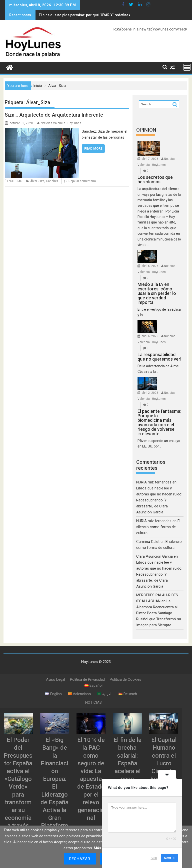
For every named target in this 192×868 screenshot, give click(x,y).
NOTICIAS (15, 180)
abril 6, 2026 (150, 265)
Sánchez (52, 180)
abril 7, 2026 (150, 158)
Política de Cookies (125, 678)
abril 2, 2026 (150, 392)
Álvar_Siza (37, 180)
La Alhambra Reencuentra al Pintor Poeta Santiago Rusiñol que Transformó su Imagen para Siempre (159, 612)
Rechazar (80, 859)
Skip (154, 858)
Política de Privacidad (87, 678)
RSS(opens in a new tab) (134, 28)
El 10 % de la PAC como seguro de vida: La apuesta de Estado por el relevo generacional (91, 778)
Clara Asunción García (154, 555)
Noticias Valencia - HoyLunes (61, 122)
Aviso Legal (55, 678)
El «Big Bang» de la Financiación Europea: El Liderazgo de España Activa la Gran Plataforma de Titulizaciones (55, 793)
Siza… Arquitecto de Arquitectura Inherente (54, 114)
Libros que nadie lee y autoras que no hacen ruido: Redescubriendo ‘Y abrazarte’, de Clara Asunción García (159, 499)
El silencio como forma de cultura (158, 526)
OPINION (146, 129)
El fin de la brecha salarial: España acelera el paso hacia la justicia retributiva (127, 770)
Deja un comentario (82, 180)
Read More (93, 147)
